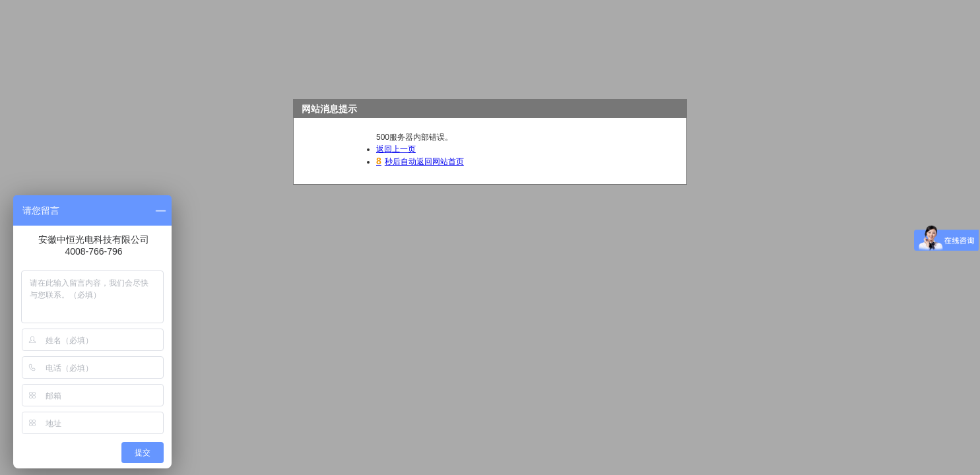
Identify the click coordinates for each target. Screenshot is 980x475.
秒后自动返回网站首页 (420, 162)
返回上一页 (396, 149)
